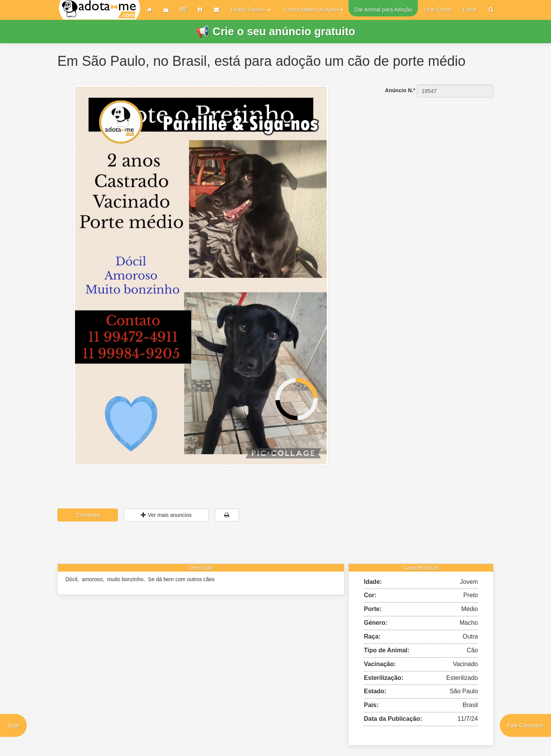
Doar (13, 725)
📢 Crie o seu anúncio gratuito (276, 31)
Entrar (470, 10)
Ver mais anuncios (166, 515)
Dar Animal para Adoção (383, 10)
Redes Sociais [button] (250, 10)
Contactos (88, 515)
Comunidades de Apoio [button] (314, 10)
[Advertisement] (425, 146)
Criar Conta (437, 10)
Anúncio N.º (400, 90)
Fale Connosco (525, 725)
